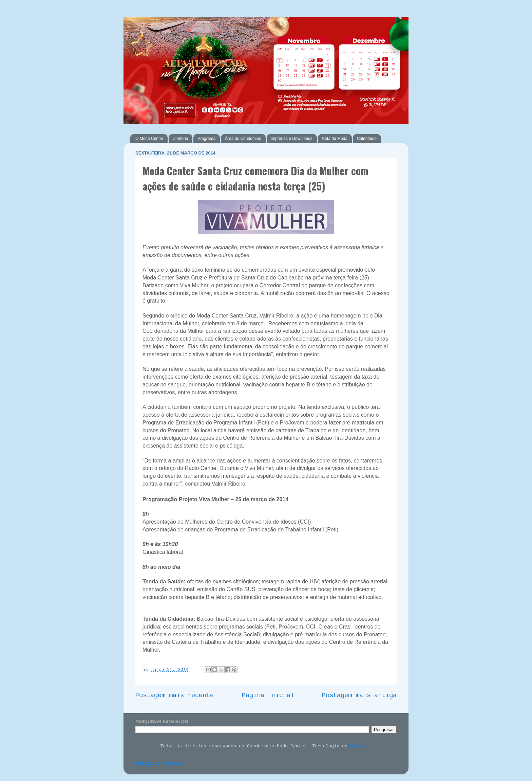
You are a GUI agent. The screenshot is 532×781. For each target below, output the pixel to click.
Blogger (360, 746)
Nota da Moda (335, 139)
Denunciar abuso (158, 764)
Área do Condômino (243, 139)
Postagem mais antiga (359, 695)
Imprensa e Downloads (292, 139)
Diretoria (180, 139)
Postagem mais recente (175, 695)
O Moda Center (149, 139)
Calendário (367, 139)
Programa (206, 139)
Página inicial (268, 695)
